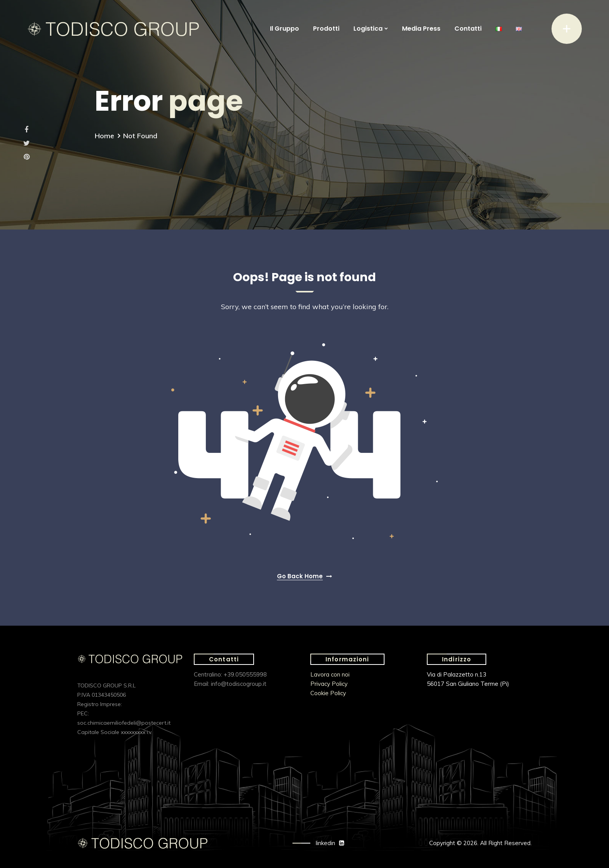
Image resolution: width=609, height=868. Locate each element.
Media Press (421, 29)
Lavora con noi (330, 674)
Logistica (368, 29)
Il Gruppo (284, 29)
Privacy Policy (329, 684)
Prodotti (326, 29)
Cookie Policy (328, 693)
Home (104, 136)
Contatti (468, 29)
